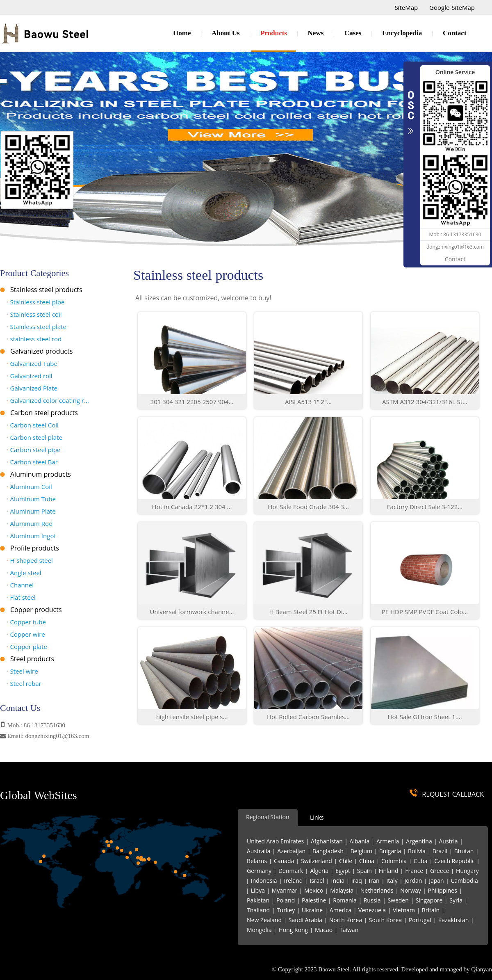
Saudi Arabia (305, 920)
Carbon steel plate (34, 437)
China (367, 861)
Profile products (35, 548)
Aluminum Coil (29, 487)
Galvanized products (41, 351)
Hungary (467, 871)
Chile (346, 861)
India (338, 881)
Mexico (314, 890)
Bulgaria (390, 851)
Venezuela (372, 910)
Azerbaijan (291, 851)
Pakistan (258, 900)
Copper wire (26, 634)
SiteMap (406, 7)
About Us (226, 33)
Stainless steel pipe (35, 302)
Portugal (420, 920)
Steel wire (22, 671)
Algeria (319, 871)
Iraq (357, 881)
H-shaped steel (30, 560)
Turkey (286, 910)
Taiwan (349, 930)
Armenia (388, 841)
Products (274, 33)
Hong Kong (293, 930)
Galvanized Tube (32, 363)
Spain (364, 871)
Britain (431, 910)
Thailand (258, 910)
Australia (259, 851)
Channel (20, 585)
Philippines (443, 890)
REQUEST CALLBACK (453, 794)
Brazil (440, 851)
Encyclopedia (402, 33)
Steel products (32, 659)
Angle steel (24, 573)
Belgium (361, 851)
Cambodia (464, 881)
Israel (317, 881)
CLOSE (411, 108)
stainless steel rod (34, 339)
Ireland (293, 881)
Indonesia (264, 881)
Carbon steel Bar (32, 462)
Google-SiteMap (452, 7)
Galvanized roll (29, 376)
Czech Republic (454, 861)
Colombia (394, 861)
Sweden (398, 900)
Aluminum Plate (31, 511)
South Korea (385, 920)
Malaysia (342, 890)
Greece (440, 871)
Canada (284, 861)
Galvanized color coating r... (48, 400)
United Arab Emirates (275, 841)
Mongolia (259, 930)
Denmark (291, 871)
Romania (345, 900)
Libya (258, 890)
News (316, 33)
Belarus (257, 861)
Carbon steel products (44, 413)
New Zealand (264, 920)
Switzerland (317, 861)
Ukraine (312, 910)
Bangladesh (328, 851)
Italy (392, 881)
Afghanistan (327, 841)
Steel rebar (24, 683)
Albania (360, 841)
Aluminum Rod (29, 523)
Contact (455, 33)
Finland (389, 871)
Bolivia (417, 851)
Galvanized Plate (32, 388)
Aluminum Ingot (31, 536)
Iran (374, 881)
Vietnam (404, 910)
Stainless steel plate (36, 327)
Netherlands (377, 890)
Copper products (36, 610)
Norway (410, 890)
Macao (324, 930)
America (341, 910)
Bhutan (464, 851)
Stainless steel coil (34, 314)
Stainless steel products (46, 290)
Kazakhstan (454, 920)
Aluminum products (41, 474)
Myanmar (285, 890)
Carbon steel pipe (33, 450)
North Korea (346, 920)
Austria (449, 841)
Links (317, 817)
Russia (372, 900)
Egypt (343, 871)
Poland (286, 900)
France (414, 871)
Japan (436, 881)
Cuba (421, 861)
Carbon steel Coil (32, 425)
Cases (353, 33)
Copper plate (27, 646)
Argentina (419, 841)
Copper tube (26, 622)
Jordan (413, 881)
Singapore (429, 900)
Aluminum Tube (31, 499)
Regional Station (268, 817)
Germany (259, 871)
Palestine (314, 900)
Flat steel (21, 597)
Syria (456, 900)
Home (182, 33)
